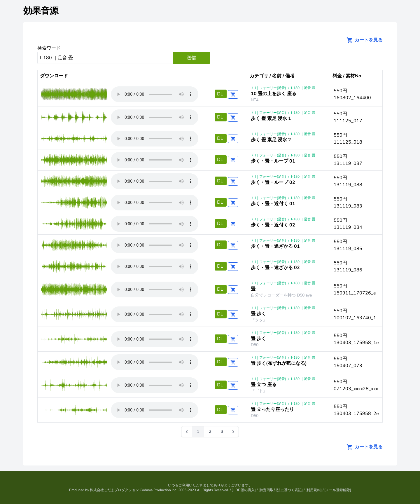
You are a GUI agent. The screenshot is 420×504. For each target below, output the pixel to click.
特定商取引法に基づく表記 (281, 490)
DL (221, 94)
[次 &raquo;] (233, 432)
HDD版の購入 (244, 490)
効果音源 (41, 11)
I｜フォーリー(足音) (271, 88)
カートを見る (363, 40)
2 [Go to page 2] (210, 431)
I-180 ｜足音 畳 (303, 88)
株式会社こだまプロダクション (114, 490)
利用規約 (314, 490)
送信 (191, 58)
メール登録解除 (338, 490)
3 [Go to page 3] (222, 431)
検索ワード (49, 48)
